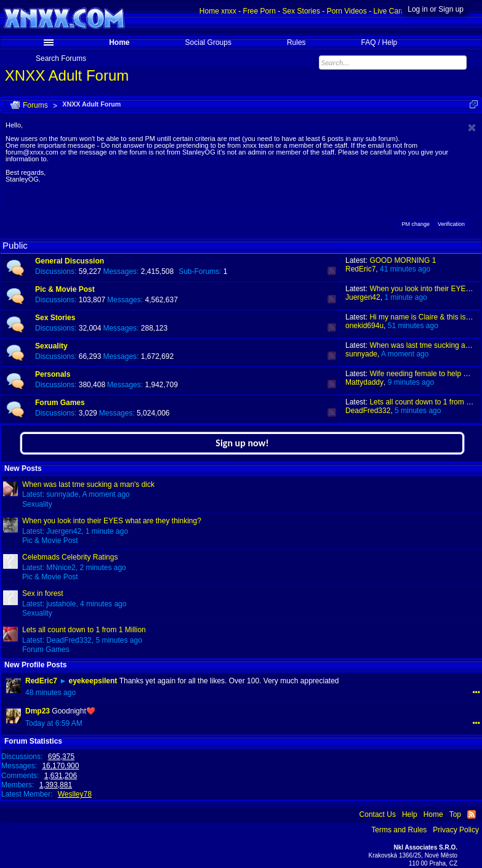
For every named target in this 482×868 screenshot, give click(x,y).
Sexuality (51, 346)
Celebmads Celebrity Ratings (70, 557)
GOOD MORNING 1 (403, 260)
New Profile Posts (35, 665)
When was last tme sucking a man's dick (88, 484)
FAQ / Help (380, 42)
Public (15, 245)
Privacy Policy (456, 830)
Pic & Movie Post (65, 289)
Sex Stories (55, 318)
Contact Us (378, 814)
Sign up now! (242, 443)
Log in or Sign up (436, 9)
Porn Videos (347, 11)
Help (410, 814)
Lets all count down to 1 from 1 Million (84, 630)
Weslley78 (75, 794)
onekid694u (364, 326)
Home (119, 42)
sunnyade (361, 354)
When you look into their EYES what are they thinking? (112, 521)
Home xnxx (218, 11)
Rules (296, 42)
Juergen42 (363, 297)
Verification (451, 224)
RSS (332, 271)
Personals (53, 374)
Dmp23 (38, 711)
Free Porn (259, 11)
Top (455, 814)
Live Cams (391, 11)
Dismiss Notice (472, 128)
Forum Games (60, 403)
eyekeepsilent (93, 681)
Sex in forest (43, 593)
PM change (416, 223)
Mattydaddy (364, 382)
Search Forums (61, 58)
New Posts (23, 468)
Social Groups (208, 42)
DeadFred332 (368, 411)
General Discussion (70, 261)
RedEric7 (360, 269)
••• (476, 693)
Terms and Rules (399, 830)
